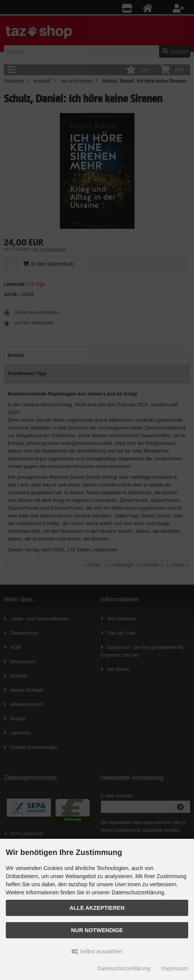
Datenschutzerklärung (124, 968)
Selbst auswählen (97, 951)
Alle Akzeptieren (97, 908)
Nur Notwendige (97, 930)
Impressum (175, 968)
